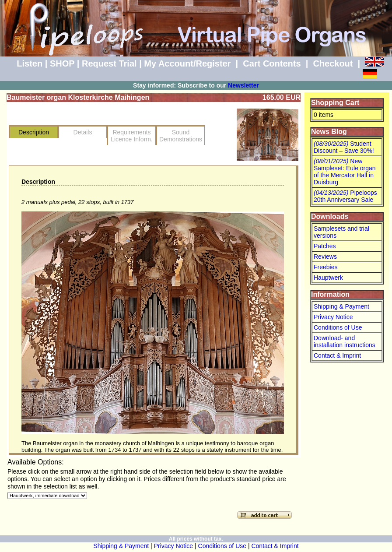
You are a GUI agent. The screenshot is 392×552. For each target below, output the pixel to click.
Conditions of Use (338, 327)
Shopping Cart (335, 103)
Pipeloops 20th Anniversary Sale (345, 196)
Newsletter (243, 85)
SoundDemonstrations (181, 136)
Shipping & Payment (341, 306)
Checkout (333, 63)
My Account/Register (187, 63)
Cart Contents (272, 63)
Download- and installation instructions (345, 341)
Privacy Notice (333, 317)
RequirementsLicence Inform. (132, 136)
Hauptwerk (328, 278)
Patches (325, 246)
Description (34, 132)
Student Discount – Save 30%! (344, 147)
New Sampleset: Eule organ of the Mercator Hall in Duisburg (345, 172)
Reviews (325, 257)
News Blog (329, 132)
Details (83, 132)
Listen (30, 63)
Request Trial (109, 63)
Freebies (325, 267)
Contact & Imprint (337, 355)
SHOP (62, 63)
